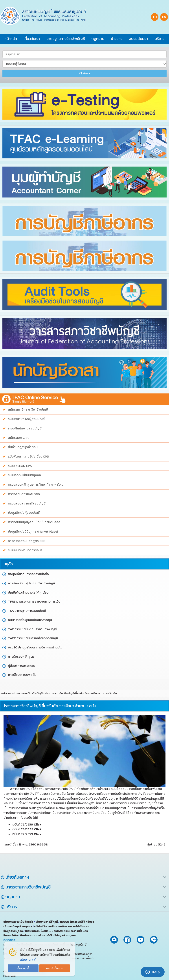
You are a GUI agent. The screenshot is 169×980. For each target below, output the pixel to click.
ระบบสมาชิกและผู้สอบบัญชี (26, 419)
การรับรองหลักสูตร (21, 657)
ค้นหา (85, 73)
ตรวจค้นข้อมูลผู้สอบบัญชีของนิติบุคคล (34, 522)
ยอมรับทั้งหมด (55, 968)
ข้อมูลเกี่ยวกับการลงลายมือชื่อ (28, 574)
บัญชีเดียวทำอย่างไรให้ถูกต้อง (28, 593)
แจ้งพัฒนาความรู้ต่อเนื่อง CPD (28, 457)
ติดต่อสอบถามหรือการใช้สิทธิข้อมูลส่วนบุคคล (48, 935)
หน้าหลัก (11, 39)
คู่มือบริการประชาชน (22, 666)
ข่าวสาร (117, 39)
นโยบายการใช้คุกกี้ (47, 922)
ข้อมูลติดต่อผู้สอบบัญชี (24, 513)
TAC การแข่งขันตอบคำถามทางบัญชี (32, 629)
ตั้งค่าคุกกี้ (23, 968)
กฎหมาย (98, 39)
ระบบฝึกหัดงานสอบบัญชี (25, 428)
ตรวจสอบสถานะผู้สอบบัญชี (27, 503)
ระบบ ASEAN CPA (20, 466)
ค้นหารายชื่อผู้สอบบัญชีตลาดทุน (30, 620)
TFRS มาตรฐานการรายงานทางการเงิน (34, 602)
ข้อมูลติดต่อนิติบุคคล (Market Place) (33, 532)
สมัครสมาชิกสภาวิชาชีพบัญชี (28, 410)
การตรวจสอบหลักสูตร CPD (27, 541)
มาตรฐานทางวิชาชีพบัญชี (66, 39)
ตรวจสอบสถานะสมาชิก (24, 494)
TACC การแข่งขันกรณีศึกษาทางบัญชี (33, 638)
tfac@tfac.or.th (82, 954)
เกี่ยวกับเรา (32, 39)
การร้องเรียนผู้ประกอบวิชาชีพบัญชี (31, 583)
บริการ (160, 39)
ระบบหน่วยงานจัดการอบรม (26, 550)
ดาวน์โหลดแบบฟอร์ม (22, 675)
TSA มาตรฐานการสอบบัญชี (27, 611)
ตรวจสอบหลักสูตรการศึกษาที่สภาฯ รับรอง (36, 485)
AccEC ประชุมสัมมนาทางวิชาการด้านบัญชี (36, 647)
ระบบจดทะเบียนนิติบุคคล (24, 475)
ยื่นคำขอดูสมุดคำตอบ (23, 447)
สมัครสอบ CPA (18, 438)
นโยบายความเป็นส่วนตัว (18, 922)
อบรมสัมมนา (139, 39)
